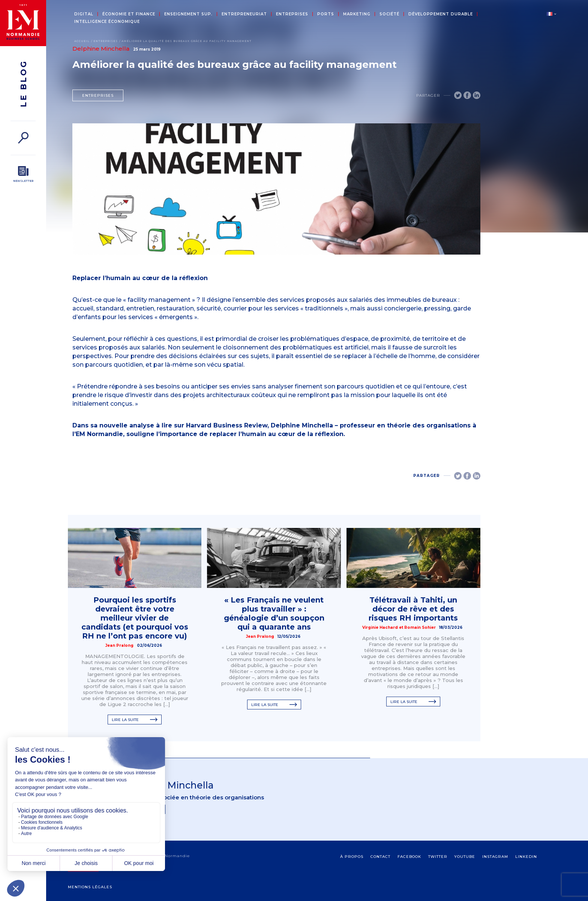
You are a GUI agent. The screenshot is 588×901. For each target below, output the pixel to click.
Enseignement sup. (188, 14)
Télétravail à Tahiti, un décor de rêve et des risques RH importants (413, 609)
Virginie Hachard (380, 627)
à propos (352, 857)
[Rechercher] (23, 138)
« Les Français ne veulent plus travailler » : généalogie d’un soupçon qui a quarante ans (274, 613)
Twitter (438, 857)
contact (380, 857)
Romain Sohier (420, 627)
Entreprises (292, 14)
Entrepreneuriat (244, 14)
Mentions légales (90, 887)
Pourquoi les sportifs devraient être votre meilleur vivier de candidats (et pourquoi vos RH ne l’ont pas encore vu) (135, 618)
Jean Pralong (119, 645)
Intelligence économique (107, 22)
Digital (84, 14)
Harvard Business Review (227, 425)
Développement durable (441, 14)
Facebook (409, 857)
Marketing (357, 14)
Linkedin (526, 857)
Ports (326, 14)
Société (389, 14)
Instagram (495, 857)
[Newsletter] (23, 174)
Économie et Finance (129, 14)
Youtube (465, 857)
